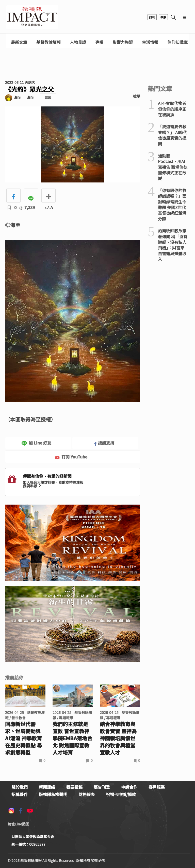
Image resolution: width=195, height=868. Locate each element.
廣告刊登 (102, 787)
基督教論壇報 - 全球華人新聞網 (32, 17)
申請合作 (129, 787)
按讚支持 (104, 443)
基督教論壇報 (48, 42)
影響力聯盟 (123, 42)
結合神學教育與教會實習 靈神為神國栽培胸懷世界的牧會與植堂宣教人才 (118, 738)
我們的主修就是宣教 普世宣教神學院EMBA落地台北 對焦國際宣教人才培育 (72, 738)
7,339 (27, 207)
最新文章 (19, 42)
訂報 (152, 17)
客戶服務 (157, 787)
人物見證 (78, 42)
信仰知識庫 (177, 42)
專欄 (99, 42)
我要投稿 (74, 787)
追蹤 (48, 97)
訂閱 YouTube (71, 457)
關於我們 (20, 787)
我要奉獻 (32, 486)
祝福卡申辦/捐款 (121, 794)
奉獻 (163, 17)
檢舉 (137, 96)
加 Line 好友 (36, 443)
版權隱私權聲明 (53, 794)
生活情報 (150, 42)
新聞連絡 (47, 787)
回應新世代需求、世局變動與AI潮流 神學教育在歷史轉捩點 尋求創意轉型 (23, 738)
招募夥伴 (20, 794)
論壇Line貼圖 (18, 824)
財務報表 (87, 794)
